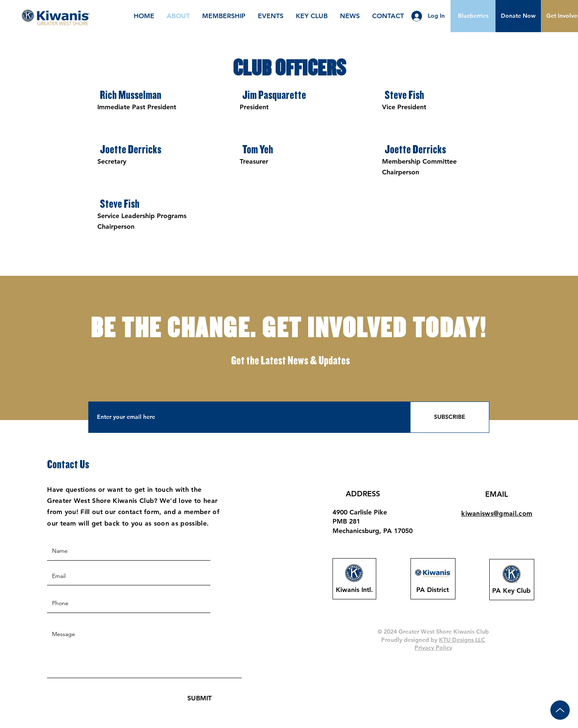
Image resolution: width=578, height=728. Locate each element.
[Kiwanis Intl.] (354, 590)
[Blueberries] (473, 16)
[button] (518, 16)
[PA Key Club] (512, 591)
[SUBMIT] (199, 699)
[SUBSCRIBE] (450, 417)
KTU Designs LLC (462, 640)
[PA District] (433, 590)
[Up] (560, 710)
